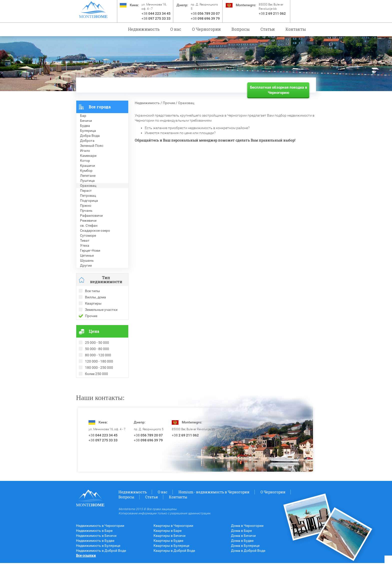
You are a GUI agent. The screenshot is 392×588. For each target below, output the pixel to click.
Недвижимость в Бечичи (96, 561)
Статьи (268, 29)
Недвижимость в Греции (96, 400)
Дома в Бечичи (243, 561)
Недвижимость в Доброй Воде (101, 576)
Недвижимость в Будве (95, 566)
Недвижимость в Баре (94, 556)
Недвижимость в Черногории (100, 551)
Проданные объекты (93, 385)
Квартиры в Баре (167, 556)
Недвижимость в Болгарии (98, 395)
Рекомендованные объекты (99, 390)
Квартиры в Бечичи (169, 561)
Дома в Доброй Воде (248, 576)
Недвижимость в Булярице (98, 571)
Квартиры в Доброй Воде (174, 576)
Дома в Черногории (247, 551)
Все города (100, 107)
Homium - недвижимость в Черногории (214, 517)
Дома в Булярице (245, 571)
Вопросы (241, 29)
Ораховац (186, 103)
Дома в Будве (242, 566)
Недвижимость (144, 29)
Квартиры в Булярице (171, 571)
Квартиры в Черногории (173, 551)
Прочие (169, 103)
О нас (176, 29)
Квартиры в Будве (168, 566)
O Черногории (206, 29)
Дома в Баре (241, 556)
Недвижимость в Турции (96, 405)
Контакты (296, 29)
